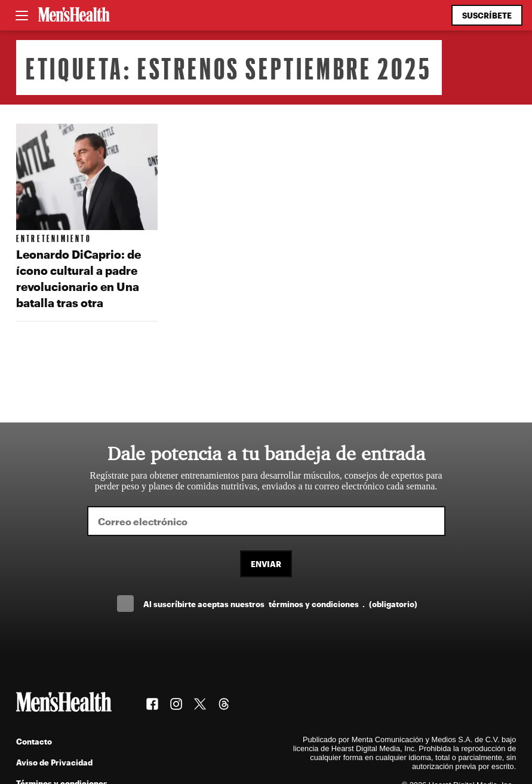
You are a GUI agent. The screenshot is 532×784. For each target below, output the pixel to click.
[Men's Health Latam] (74, 16)
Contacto (34, 741)
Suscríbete (487, 15)
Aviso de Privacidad (54, 762)
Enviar (266, 564)
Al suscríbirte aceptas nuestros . (280, 604)
